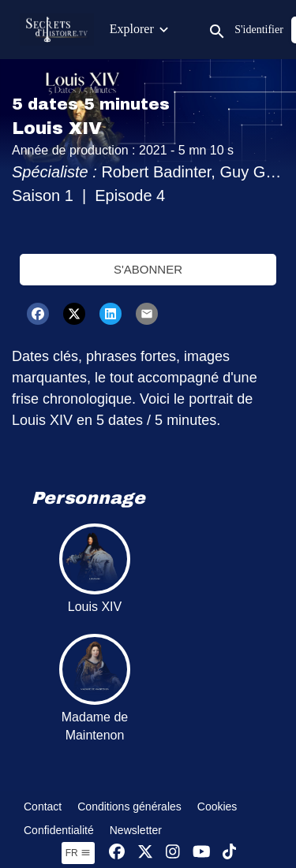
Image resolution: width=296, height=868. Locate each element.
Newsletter (136, 830)
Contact (43, 807)
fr (78, 853)
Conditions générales (129, 807)
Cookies (217, 807)
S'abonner (148, 269)
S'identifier (259, 30)
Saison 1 (43, 196)
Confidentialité (59, 830)
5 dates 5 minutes (91, 104)
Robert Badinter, (160, 172)
